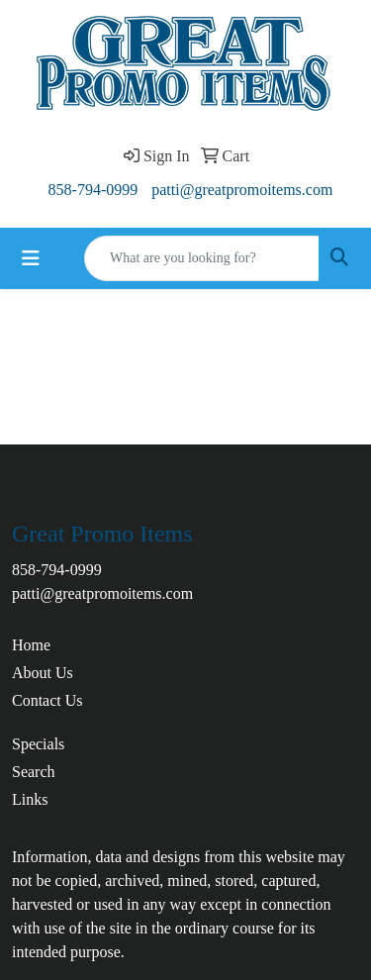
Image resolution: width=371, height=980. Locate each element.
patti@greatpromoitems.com (242, 190)
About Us (43, 673)
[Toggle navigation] (31, 258)
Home (31, 645)
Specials (38, 744)
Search (34, 772)
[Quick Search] (202, 258)
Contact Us (47, 700)
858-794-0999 (93, 190)
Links (30, 799)
